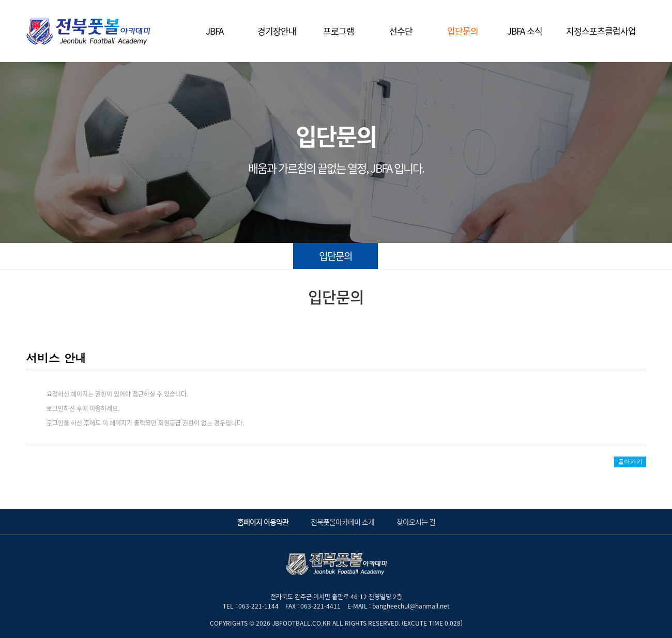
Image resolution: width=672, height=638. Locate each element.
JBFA (215, 31)
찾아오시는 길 (416, 522)
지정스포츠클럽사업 (601, 31)
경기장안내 (277, 31)
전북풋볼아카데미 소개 (342, 522)
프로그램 (339, 31)
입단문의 (463, 31)
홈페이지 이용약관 (263, 522)
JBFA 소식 (525, 31)
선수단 (401, 31)
